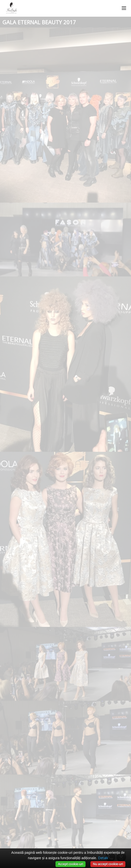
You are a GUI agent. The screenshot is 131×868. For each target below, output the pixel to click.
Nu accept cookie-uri (108, 864)
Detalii (103, 858)
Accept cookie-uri (71, 864)
